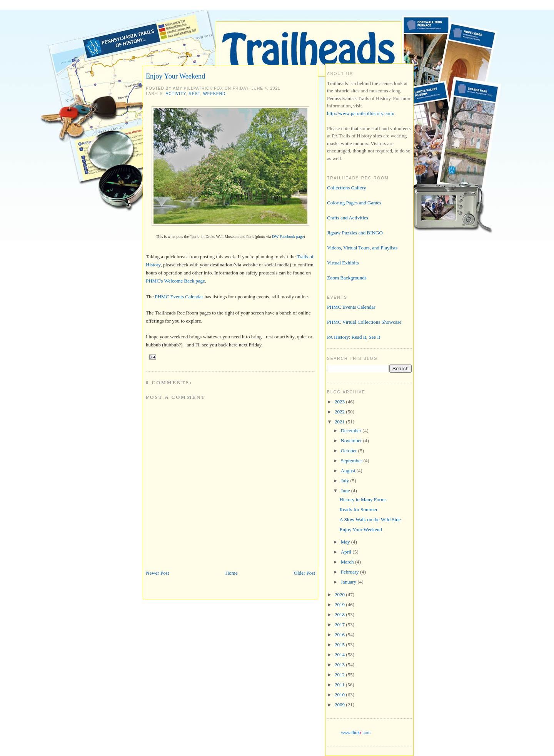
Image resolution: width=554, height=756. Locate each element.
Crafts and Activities (348, 218)
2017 (340, 625)
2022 (340, 412)
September (352, 461)
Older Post (305, 573)
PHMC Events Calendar (179, 297)
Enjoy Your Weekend (175, 76)
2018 (340, 615)
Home (232, 573)
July (346, 481)
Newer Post (157, 573)
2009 (340, 705)
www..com (356, 733)
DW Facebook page (288, 237)
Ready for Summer (358, 509)
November (352, 441)
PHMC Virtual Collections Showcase (364, 322)
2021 (340, 422)
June (346, 491)
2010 (340, 695)
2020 (340, 595)
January (349, 582)
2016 (340, 635)
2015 (340, 645)
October (350, 451)
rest (195, 94)
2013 (340, 665)
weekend (214, 94)
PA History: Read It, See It (354, 337)
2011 (340, 685)
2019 (340, 605)
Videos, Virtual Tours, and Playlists (362, 248)
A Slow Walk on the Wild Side (370, 519)
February (350, 572)
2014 (340, 655)
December (352, 431)
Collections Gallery (346, 188)
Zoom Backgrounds (347, 278)
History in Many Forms (363, 499)
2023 (340, 402)
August (349, 471)
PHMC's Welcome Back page (175, 281)
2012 (340, 675)
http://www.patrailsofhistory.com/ (361, 113)
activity (175, 94)
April (347, 552)
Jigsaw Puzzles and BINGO (355, 233)
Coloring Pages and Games (354, 203)
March (348, 562)
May (346, 542)
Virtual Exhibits (343, 263)
